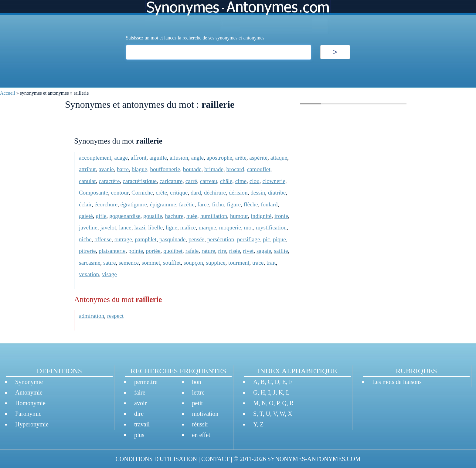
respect (115, 316)
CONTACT (215, 459)
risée (234, 251)
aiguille (158, 158)
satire (110, 263)
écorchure (106, 204)
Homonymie (30, 403)
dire (139, 414)
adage (121, 158)
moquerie (230, 227)
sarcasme (90, 263)
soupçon (193, 263)
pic (266, 239)
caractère (109, 181)
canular (87, 181)
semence (129, 263)
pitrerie (87, 251)
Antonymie (29, 392)
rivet (248, 251)
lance (125, 227)
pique (279, 239)
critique (179, 193)
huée (192, 216)
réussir (200, 424)
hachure (174, 216)
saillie (281, 251)
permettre (146, 382)
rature (208, 251)
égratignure (134, 204)
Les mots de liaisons (397, 382)
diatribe (277, 193)
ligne (172, 227)
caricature (171, 181)
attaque (279, 158)
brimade (214, 169)
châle (226, 181)
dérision (238, 193)
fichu (218, 204)
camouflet (259, 169)
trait (271, 263)
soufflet (172, 263)
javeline (88, 227)
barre (123, 169)
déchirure (215, 193)
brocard (235, 169)
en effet (201, 435)
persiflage (249, 239)
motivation (205, 414)
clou (255, 181)
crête (161, 193)
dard (196, 193)
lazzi (140, 227)
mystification (271, 227)
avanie (106, 169)
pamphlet (146, 239)
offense (103, 239)
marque (207, 227)
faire (140, 392)
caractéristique (140, 181)
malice (188, 227)
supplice (216, 263)
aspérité (258, 158)
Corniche (142, 193)
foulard (269, 204)
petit (198, 403)
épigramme (163, 204)
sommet (151, 263)
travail (142, 424)
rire (222, 251)
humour (239, 216)
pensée (196, 239)
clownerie (274, 181)
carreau (209, 181)
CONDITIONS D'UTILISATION (156, 459)
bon (197, 382)
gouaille (153, 216)
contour (120, 193)
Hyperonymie (32, 424)
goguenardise (125, 216)
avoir (140, 403)
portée (153, 251)
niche (85, 239)
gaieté (86, 216)
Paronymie (28, 414)
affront (138, 158)
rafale (192, 251)
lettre (198, 392)
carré (191, 181)
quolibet (173, 251)
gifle (101, 216)
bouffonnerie (165, 169)
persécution (221, 239)
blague (139, 169)
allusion (179, 158)
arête (241, 158)
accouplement (95, 158)
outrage (123, 239)
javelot (108, 227)
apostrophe (219, 158)
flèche (251, 204)
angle (197, 158)
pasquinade (172, 239)
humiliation (214, 216)
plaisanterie (112, 251)
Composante (93, 193)
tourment (239, 263)
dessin (258, 193)
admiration (92, 316)
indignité (261, 216)
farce (203, 204)
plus (139, 435)
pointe (136, 251)
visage (109, 274)
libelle (155, 227)
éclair (85, 204)
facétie (187, 204)
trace (258, 263)
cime (241, 181)
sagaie (264, 251)
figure (234, 204)
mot (248, 227)
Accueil (8, 93)
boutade (192, 169)
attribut (87, 169)
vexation (89, 274)
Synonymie (29, 382)
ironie (281, 216)
